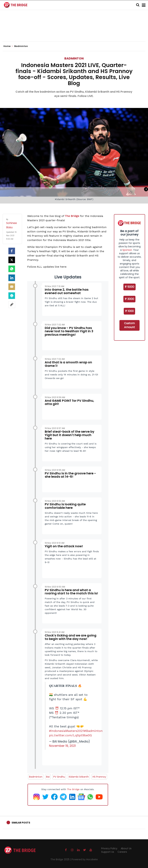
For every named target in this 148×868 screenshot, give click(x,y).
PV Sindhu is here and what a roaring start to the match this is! (71, 592)
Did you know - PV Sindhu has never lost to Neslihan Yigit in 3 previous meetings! (69, 331)
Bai (48, 777)
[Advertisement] (74, 31)
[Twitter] (12, 260)
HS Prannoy (99, 777)
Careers (122, 852)
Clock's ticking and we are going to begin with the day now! (71, 637)
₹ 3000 (129, 299)
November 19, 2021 (62, 746)
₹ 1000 (129, 311)
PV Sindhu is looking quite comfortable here (65, 506)
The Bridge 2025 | (61, 859)
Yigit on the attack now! (64, 546)
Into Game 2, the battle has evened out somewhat (67, 291)
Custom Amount (129, 325)
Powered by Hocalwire (85, 859)
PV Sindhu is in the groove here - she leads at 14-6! (70, 475)
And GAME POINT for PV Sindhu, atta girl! (69, 402)
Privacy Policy (109, 848)
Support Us (108, 852)
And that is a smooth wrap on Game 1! (68, 364)
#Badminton (93, 731)
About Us (126, 848)
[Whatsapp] (12, 269)
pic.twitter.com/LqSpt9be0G (70, 735)
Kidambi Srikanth (79, 777)
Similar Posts (21, 823)
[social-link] (12, 305)
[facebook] (12, 251)
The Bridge (72, 216)
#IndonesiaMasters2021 (67, 731)
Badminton (74, 58)
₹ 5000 (129, 287)
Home (8, 46)
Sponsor (127, 250)
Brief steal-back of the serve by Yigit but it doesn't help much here (70, 435)
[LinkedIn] (12, 278)
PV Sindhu (59, 777)
